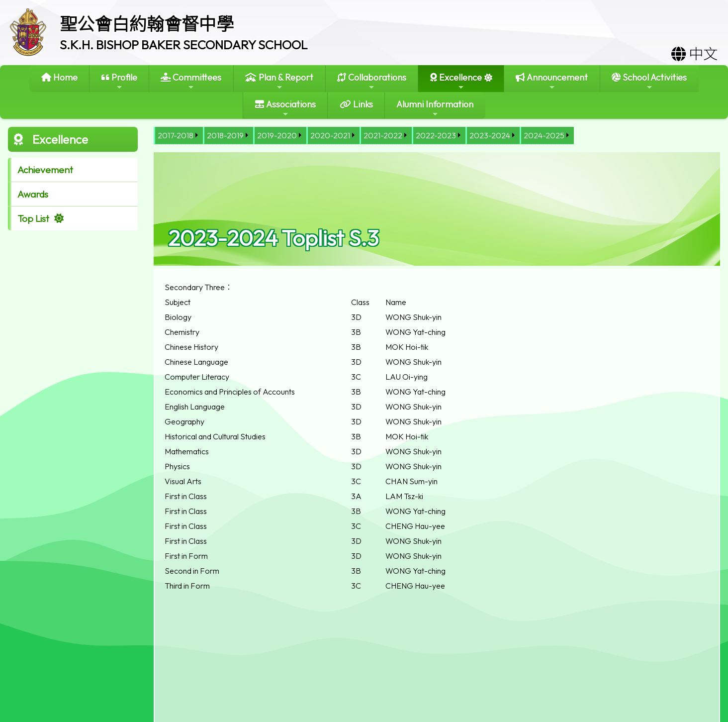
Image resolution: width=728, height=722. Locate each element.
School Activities (649, 81)
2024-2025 (544, 135)
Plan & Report (279, 81)
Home (59, 77)
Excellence (456, 81)
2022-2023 (436, 135)
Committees (191, 81)
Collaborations (372, 81)
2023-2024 (490, 135)
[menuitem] (178, 136)
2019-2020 (277, 135)
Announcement (552, 81)
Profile (119, 81)
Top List (33, 218)
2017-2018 (176, 135)
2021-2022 (383, 135)
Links (356, 104)
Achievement (45, 170)
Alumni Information (435, 108)
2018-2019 (225, 135)
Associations (285, 108)
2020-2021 (330, 135)
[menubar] (364, 136)
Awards (33, 194)
